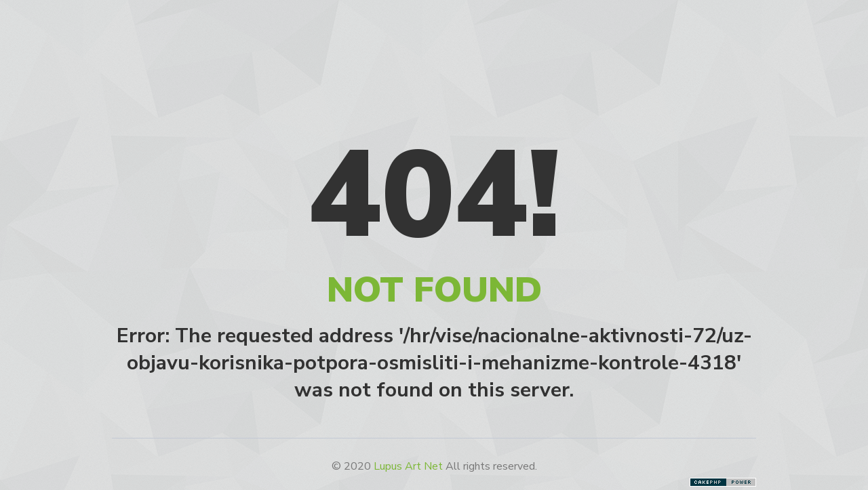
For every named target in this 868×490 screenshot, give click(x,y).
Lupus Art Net (408, 466)
